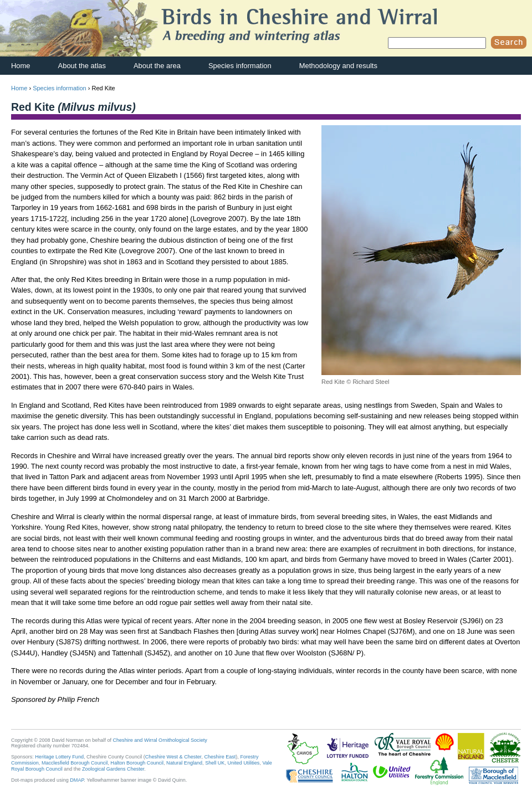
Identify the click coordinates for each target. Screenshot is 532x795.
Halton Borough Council (137, 763)
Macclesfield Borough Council (75, 763)
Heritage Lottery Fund (59, 757)
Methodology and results (338, 66)
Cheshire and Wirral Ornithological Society (160, 740)
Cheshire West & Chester (173, 757)
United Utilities (243, 763)
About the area (157, 66)
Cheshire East (220, 757)
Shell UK (215, 763)
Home (21, 66)
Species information (240, 66)
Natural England (184, 763)
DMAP (77, 780)
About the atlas (82, 66)
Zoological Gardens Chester (113, 769)
